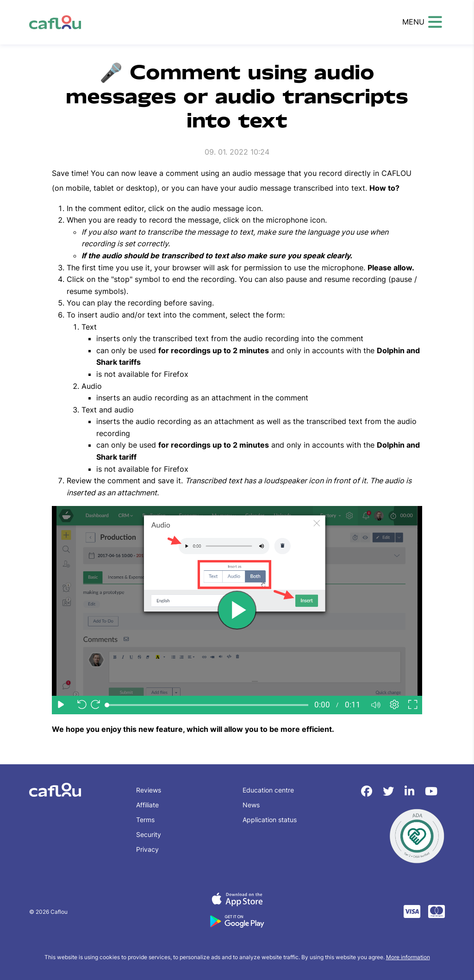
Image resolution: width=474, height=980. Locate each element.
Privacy (147, 849)
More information (408, 957)
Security (149, 834)
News (251, 805)
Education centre (268, 790)
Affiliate (147, 805)
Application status (270, 820)
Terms (145, 820)
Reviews (149, 790)
